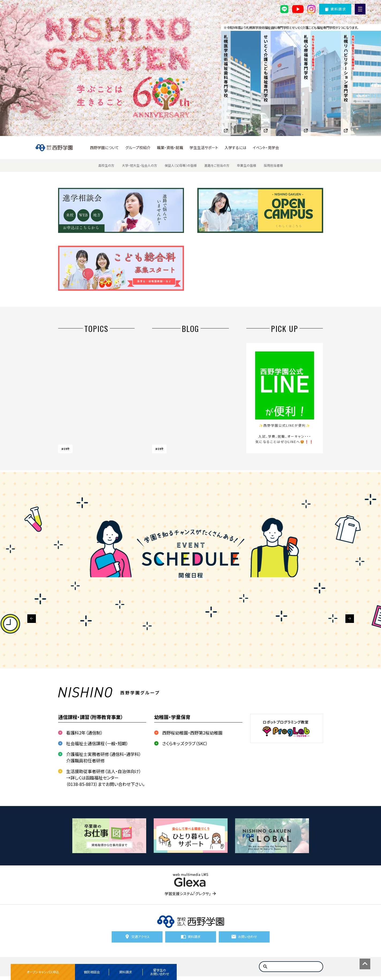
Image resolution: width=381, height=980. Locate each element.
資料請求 (126, 972)
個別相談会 (92, 972)
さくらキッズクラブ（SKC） (185, 743)
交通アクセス (140, 939)
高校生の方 (106, 165)
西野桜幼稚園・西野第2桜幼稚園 (192, 733)
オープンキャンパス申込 (43, 972)
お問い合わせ (248, 939)
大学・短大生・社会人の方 (139, 165)
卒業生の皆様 (247, 165)
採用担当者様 (273, 165)
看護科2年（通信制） (84, 733)
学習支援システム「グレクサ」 (188, 894)
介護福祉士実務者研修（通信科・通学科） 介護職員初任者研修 (104, 757)
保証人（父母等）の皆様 (181, 165)
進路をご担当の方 (217, 165)
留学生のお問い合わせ (160, 972)
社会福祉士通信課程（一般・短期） (97, 743)
